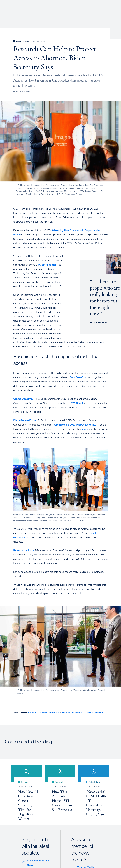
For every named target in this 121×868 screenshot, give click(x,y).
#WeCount (77, 403)
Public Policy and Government (43, 712)
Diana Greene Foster (25, 420)
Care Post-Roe (78, 377)
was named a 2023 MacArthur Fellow (75, 425)
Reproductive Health (73, 712)
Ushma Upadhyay (23, 399)
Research (65, 11)
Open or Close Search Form (113, 12)
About (33, 11)
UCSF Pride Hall (47, 265)
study (85, 429)
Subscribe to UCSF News (38, 863)
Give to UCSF (108, 3)
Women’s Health (95, 712)
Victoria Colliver (23, 91)
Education (81, 11)
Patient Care (48, 11)
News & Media (99, 11)
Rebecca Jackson (24, 550)
